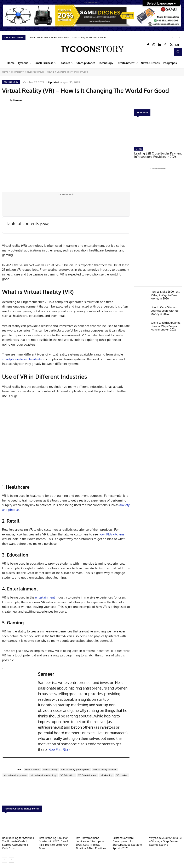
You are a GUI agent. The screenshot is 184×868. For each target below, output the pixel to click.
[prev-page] (5, 859)
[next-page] (11, 859)
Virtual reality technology (44, 775)
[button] (178, 52)
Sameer (18, 100)
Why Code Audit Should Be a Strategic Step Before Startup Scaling (165, 841)
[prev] (173, 37)
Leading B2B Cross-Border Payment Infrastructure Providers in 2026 (156, 155)
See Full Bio (58, 749)
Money (139, 149)
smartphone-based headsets (22, 359)
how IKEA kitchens (111, 534)
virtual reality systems (15, 775)
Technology (17, 72)
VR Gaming (107, 775)
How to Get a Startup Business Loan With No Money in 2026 (165, 310)
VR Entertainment (87, 775)
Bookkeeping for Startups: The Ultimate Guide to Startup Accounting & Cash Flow (18, 842)
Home (5, 72)
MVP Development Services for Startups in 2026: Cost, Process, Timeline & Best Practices (91, 842)
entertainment (45, 597)
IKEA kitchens (32, 770)
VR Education (67, 775)
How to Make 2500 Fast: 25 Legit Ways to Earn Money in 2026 (165, 294)
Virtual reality (50, 770)
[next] (179, 37)
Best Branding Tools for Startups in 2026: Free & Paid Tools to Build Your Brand (54, 842)
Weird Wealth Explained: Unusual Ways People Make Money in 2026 (166, 325)
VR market (122, 775)
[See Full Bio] (70, 750)
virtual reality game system (75, 770)
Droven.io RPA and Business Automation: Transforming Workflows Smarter (67, 37)
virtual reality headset (105, 770)
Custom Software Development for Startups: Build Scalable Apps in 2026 (127, 842)
